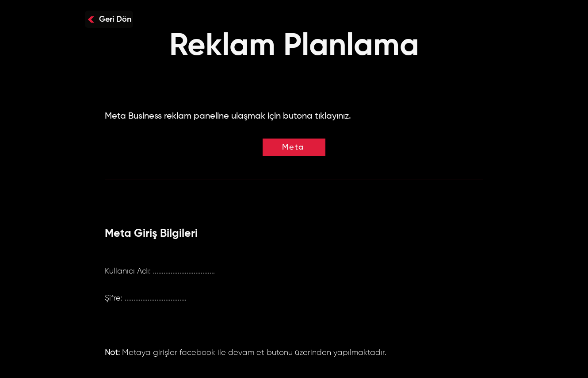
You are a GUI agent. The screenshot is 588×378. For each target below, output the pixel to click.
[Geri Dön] (109, 19)
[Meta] (294, 147)
